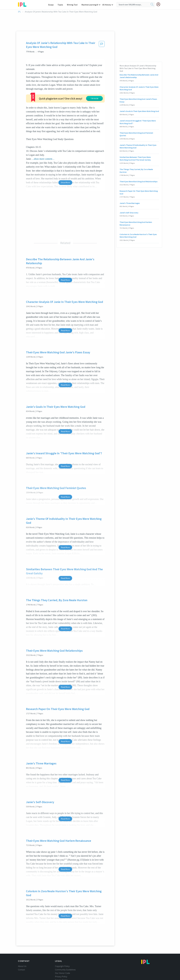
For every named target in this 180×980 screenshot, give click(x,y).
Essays (52, 5)
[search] (152, 5)
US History (107, 5)
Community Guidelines (65, 970)
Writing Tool (73, 5)
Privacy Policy (61, 977)
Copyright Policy (62, 966)
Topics (61, 5)
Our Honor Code (63, 973)
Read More (65, 280)
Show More (65, 182)
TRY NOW (94, 98)
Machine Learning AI (90, 5)
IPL (19, 12)
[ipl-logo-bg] (23, 4)
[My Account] (159, 4)
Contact (22, 970)
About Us (22, 966)
